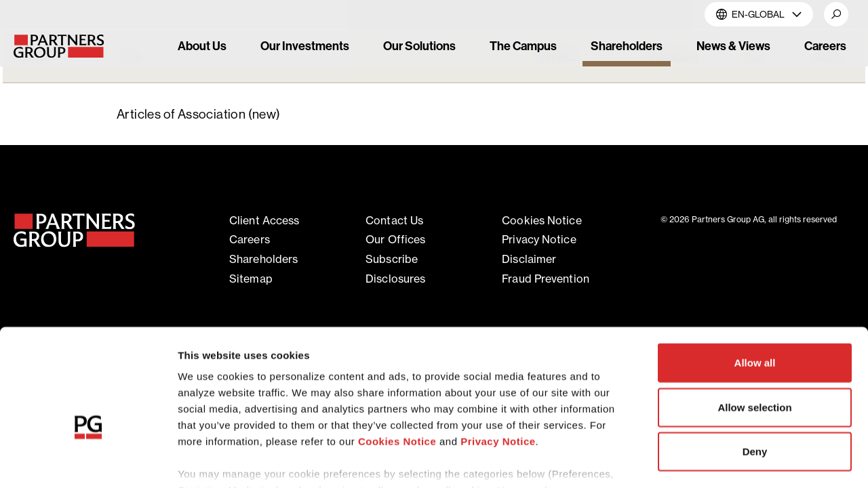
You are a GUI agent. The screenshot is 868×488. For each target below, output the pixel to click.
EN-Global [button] (759, 14)
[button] (836, 14)
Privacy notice (539, 239)
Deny (755, 370)
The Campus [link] (523, 46)
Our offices (395, 239)
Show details (712, 461)
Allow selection (754, 325)
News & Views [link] (733, 46)
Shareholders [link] (627, 46)
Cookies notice (541, 220)
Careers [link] (825, 46)
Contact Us (394, 220)
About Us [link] (202, 46)
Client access (264, 220)
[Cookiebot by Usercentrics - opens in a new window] (88, 462)
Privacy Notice (498, 360)
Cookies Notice (397, 360)
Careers (250, 239)
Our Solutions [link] (419, 46)
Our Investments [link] (305, 46)
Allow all (755, 281)
